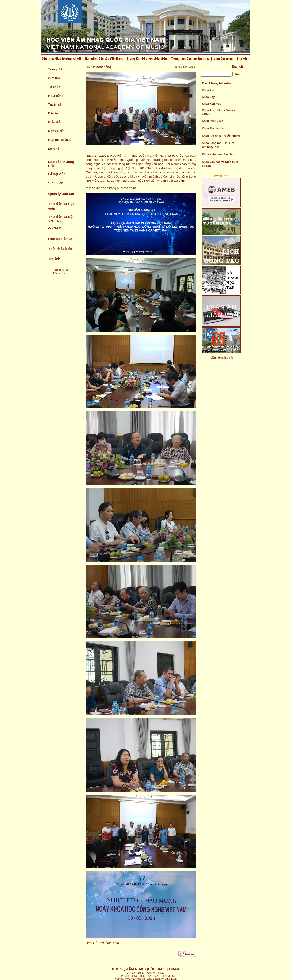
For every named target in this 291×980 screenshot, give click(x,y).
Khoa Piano (210, 90)
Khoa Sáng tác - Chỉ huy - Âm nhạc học (219, 145)
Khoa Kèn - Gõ (212, 104)
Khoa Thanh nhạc (214, 128)
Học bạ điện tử (60, 239)
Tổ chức (54, 87)
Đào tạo (54, 113)
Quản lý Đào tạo (61, 194)
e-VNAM (55, 228)
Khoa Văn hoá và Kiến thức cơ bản (220, 164)
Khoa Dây (208, 97)
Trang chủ (56, 69)
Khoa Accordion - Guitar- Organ (218, 112)
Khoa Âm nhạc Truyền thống (221, 136)
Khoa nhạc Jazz (212, 121)
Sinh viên (56, 183)
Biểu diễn (55, 122)
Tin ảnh (54, 259)
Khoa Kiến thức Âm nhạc (218, 155)
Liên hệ (54, 149)
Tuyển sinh (56, 105)
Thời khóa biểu (60, 249)
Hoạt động (56, 96)
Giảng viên (57, 174)
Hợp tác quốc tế (60, 140)
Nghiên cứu (57, 131)
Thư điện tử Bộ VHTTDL (60, 219)
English (237, 66)
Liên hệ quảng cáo (222, 358)
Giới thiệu (55, 78)
